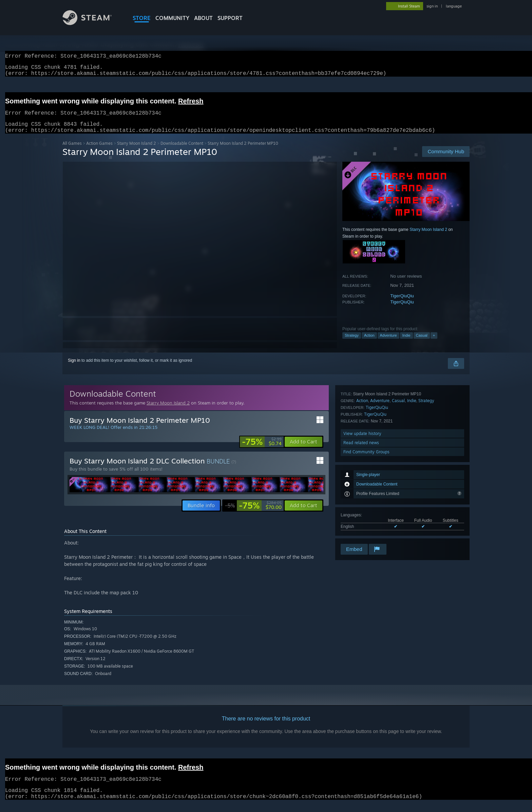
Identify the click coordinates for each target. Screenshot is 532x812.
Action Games (99, 151)
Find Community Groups (366, 533)
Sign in (74, 369)
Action (369, 343)
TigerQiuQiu (402, 304)
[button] (303, 450)
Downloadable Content (182, 151)
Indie (406, 343)
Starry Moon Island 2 (137, 151)
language (454, 6)
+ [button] (434, 343)
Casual (422, 343)
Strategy (352, 343)
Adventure (388, 343)
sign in (432, 6)
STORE (142, 18)
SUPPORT (230, 18)
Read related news (361, 524)
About (203, 18)
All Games (72, 151)
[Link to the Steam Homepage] (92, 23)
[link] (262, 450)
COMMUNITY (172, 18)
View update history (362, 515)
